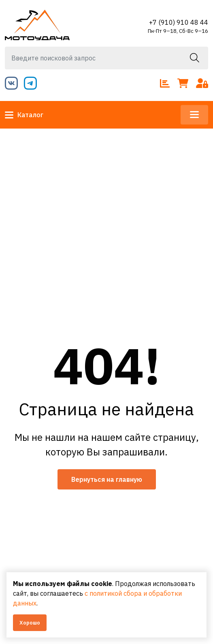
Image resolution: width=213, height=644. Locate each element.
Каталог (24, 115)
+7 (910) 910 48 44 (179, 22)
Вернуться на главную (107, 479)
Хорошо (30, 623)
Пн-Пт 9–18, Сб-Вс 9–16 (178, 31)
